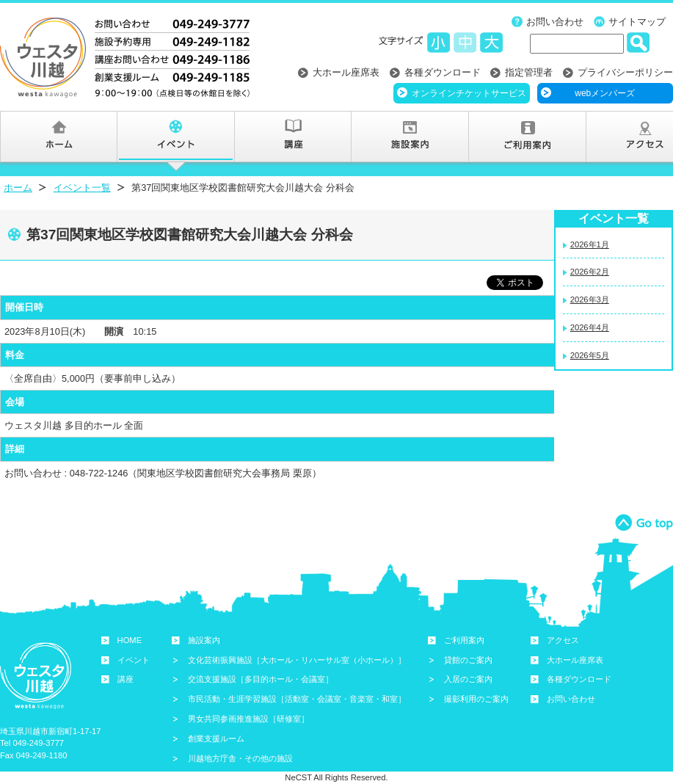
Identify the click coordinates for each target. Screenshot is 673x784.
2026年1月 (590, 244)
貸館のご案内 (468, 660)
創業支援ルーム (216, 738)
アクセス (563, 640)
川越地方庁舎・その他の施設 (240, 758)
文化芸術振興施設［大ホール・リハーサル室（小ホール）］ (297, 660)
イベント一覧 (82, 188)
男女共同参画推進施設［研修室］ (248, 719)
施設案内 (204, 640)
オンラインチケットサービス (469, 93)
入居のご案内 (468, 679)
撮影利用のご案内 (476, 699)
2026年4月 (590, 327)
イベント (134, 660)
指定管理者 (529, 72)
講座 (125, 679)
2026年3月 (590, 300)
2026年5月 (590, 355)
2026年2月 (590, 272)
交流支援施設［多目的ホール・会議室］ (261, 679)
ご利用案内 (464, 640)
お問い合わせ (555, 22)
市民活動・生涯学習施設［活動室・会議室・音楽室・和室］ (297, 699)
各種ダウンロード (443, 72)
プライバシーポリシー (625, 72)
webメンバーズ (605, 93)
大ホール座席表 (346, 72)
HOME (130, 640)
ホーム (18, 188)
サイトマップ (637, 22)
